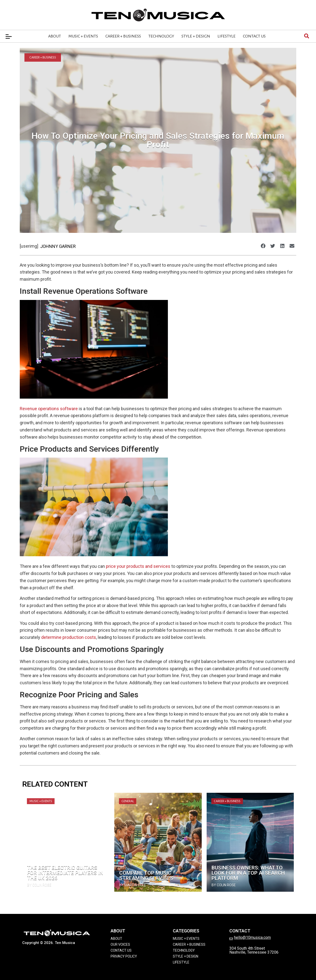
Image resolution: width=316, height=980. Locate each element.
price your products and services (138, 566)
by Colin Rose (39, 885)
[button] (263, 246)
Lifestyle (227, 36)
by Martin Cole (133, 885)
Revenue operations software (49, 409)
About (55, 36)
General (128, 801)
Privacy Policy (124, 956)
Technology (161, 36)
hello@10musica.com (252, 937)
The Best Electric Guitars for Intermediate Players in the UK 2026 (65, 873)
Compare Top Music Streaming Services (146, 876)
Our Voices (120, 944)
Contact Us (254, 36)
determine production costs (69, 637)
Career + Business (123, 36)
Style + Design (196, 36)
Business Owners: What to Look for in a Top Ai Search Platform (248, 873)
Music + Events (83, 36)
